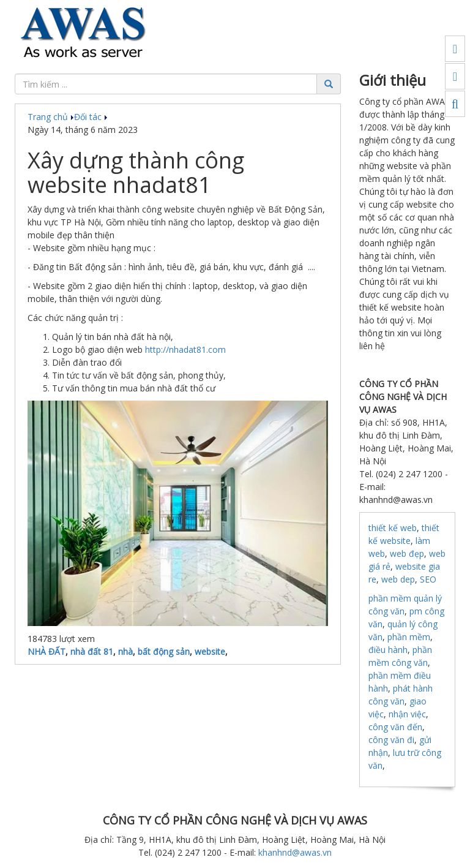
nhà (125, 651)
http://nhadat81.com (185, 349)
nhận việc (407, 714)
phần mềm (409, 637)
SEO (428, 579)
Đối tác (91, 117)
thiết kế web (393, 528)
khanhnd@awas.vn (295, 852)
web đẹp (407, 553)
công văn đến (395, 727)
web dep (398, 579)
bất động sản (164, 651)
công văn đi (391, 740)
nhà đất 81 (92, 651)
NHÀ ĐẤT (47, 651)
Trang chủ (51, 117)
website (210, 651)
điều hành (388, 650)
